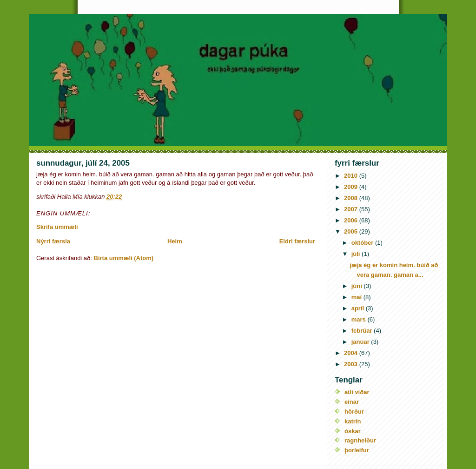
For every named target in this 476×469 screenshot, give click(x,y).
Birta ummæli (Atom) (124, 258)
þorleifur (357, 450)
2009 (352, 187)
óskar (353, 431)
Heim (175, 241)
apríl (359, 308)
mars (360, 319)
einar (352, 402)
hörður (354, 412)
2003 (352, 364)
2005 (352, 231)
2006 (352, 220)
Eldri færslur (297, 241)
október (363, 243)
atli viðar (357, 392)
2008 (352, 198)
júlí (357, 254)
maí (357, 297)
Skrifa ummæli (57, 227)
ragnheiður (360, 440)
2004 (352, 353)
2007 (352, 209)
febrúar (363, 331)
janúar (361, 342)
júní (358, 286)
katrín (353, 421)
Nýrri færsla (53, 241)
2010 (352, 176)
